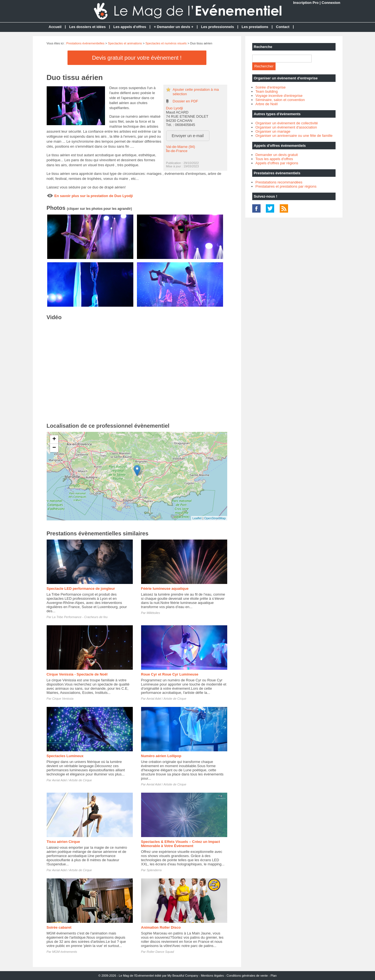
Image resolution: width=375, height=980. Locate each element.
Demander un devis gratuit (277, 155)
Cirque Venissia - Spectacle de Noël (77, 674)
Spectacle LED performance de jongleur (81, 589)
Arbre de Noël (267, 104)
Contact (283, 27)
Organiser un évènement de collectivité (287, 123)
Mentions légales (212, 976)
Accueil (55, 27)
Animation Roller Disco (161, 927)
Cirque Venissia (63, 699)
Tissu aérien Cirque (63, 842)
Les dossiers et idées (87, 27)
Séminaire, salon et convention (280, 100)
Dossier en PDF (186, 101)
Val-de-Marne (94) (181, 147)
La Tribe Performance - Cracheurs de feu (80, 617)
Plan (274, 976)
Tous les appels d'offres (274, 159)
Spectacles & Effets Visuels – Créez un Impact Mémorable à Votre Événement (181, 844)
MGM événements (65, 952)
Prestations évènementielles (85, 43)
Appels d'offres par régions (277, 163)
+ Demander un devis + (174, 27)
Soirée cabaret (59, 927)
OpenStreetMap (215, 518)
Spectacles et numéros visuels (166, 43)
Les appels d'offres (130, 27)
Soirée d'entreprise (271, 87)
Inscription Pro (306, 3)
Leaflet (197, 518)
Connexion (331, 3)
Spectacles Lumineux (65, 756)
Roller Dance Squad (160, 952)
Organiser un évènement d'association (286, 127)
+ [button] (54, 439)
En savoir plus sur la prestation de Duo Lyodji (94, 196)
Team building (267, 91)
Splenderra (154, 870)
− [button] (54, 448)
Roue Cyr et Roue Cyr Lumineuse (170, 674)
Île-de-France (177, 151)
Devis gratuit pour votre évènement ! (137, 58)
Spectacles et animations (125, 43)
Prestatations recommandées (279, 182)
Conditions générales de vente (247, 976)
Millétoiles (153, 613)
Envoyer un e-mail (188, 136)
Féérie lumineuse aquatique (165, 589)
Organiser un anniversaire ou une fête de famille (294, 136)
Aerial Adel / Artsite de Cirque (166, 699)
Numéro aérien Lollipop (161, 756)
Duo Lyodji (175, 108)
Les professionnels (217, 27)
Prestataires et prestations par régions (286, 186)
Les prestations (255, 27)
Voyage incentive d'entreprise (279, 96)
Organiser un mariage (273, 131)
